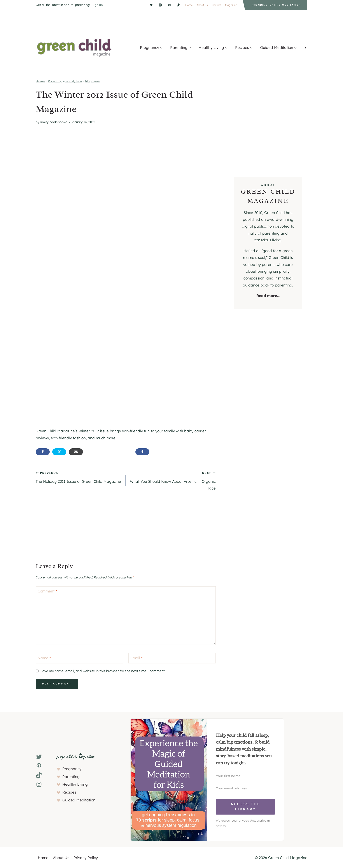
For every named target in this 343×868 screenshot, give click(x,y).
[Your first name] (245, 776)
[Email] (172, 658)
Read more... (268, 296)
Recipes (69, 792)
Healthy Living (75, 784)
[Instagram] (160, 5)
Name (44, 658)
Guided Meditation (79, 800)
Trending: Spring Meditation (276, 5)
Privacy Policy (86, 858)
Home (189, 5)
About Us (202, 5)
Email (136, 658)
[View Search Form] (305, 48)
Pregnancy (72, 769)
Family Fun (74, 81)
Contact (216, 5)
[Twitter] (151, 5)
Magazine (231, 5)
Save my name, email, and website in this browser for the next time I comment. (103, 671)
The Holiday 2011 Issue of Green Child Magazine (79, 476)
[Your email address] (245, 788)
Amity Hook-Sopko (54, 122)
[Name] (79, 658)
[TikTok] (178, 5)
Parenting (55, 81)
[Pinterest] (169, 5)
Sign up (97, 5)
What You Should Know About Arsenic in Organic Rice (172, 480)
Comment (47, 591)
